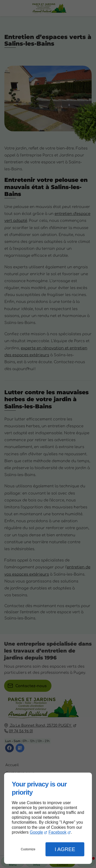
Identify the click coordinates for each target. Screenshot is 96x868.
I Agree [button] (65, 849)
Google (36, 832)
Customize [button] (28, 849)
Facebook (57, 832)
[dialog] (48, 818)
